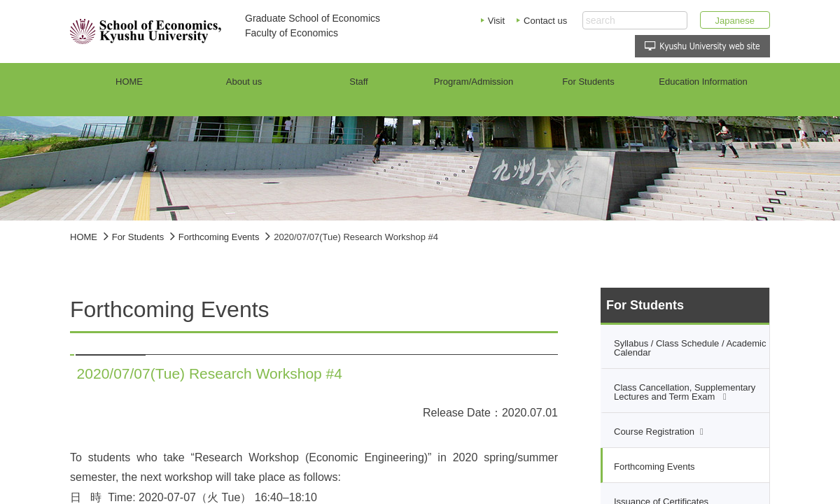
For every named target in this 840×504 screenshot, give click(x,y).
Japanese (735, 21)
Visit (496, 21)
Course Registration (654, 432)
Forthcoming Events (219, 237)
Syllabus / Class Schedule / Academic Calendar (690, 348)
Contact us (545, 21)
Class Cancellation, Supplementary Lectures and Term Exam (685, 392)
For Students (138, 237)
